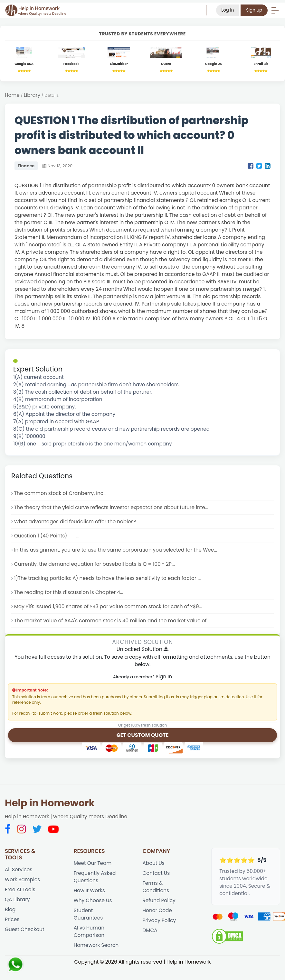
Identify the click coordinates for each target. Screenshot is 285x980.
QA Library (17, 899)
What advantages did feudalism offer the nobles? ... (77, 522)
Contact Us (156, 873)
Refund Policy (159, 900)
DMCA (150, 930)
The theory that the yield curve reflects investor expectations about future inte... (111, 507)
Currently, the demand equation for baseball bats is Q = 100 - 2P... (95, 564)
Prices (12, 919)
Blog (10, 909)
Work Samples (22, 879)
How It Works (89, 890)
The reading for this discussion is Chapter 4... (69, 592)
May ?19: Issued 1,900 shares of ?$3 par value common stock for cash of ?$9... (108, 606)
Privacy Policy (159, 920)
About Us (154, 863)
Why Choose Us (93, 900)
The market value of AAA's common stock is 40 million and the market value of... (112, 621)
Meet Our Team (93, 863)
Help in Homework (50, 803)
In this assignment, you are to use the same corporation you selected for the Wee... (116, 550)
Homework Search (96, 945)
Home (12, 95)
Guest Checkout (24, 929)
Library (32, 95)
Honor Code (157, 910)
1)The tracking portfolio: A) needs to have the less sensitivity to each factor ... (108, 578)
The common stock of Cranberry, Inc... (60, 493)
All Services (19, 870)
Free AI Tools (20, 889)
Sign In (164, 677)
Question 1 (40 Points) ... (47, 536)
